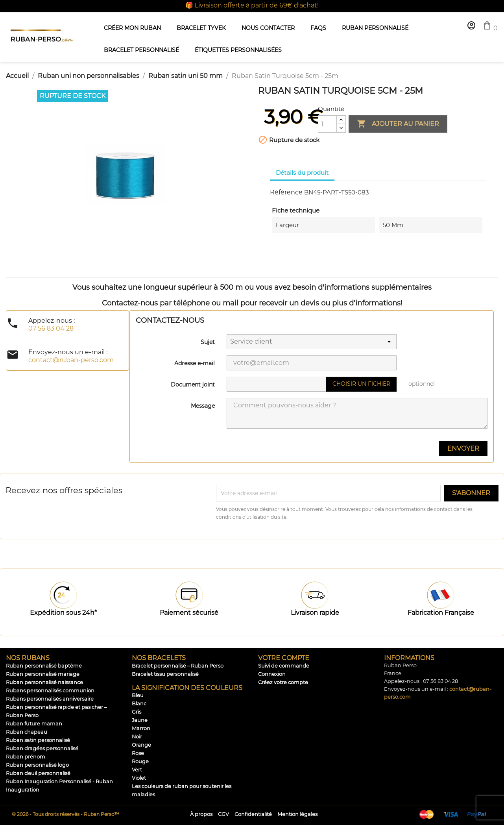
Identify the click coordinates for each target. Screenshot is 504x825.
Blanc (139, 704)
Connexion (272, 674)
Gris (137, 712)
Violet (139, 778)
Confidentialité (253, 814)
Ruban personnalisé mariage (43, 674)
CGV (223, 814)
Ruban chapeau (27, 732)
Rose (138, 753)
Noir (137, 737)
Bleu (138, 695)
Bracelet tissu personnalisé (165, 674)
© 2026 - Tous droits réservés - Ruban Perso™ (66, 814)
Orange (141, 745)
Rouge (140, 761)
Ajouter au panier (398, 124)
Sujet (208, 342)
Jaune (140, 720)
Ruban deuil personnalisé (38, 773)
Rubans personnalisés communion (50, 691)
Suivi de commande (284, 666)
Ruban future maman (34, 724)
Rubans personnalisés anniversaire (50, 699)
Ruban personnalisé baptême (44, 666)
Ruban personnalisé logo (37, 765)
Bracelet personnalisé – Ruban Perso (178, 666)
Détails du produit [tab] (302, 173)
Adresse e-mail (195, 363)
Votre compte (284, 658)
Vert (137, 770)
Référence (286, 192)
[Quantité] (327, 124)
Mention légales (297, 814)
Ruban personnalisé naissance (44, 682)
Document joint (193, 385)
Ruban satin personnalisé (38, 740)
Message (203, 406)
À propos (201, 814)
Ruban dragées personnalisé (42, 748)
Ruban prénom (26, 757)
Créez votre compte (283, 682)
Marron (141, 728)
